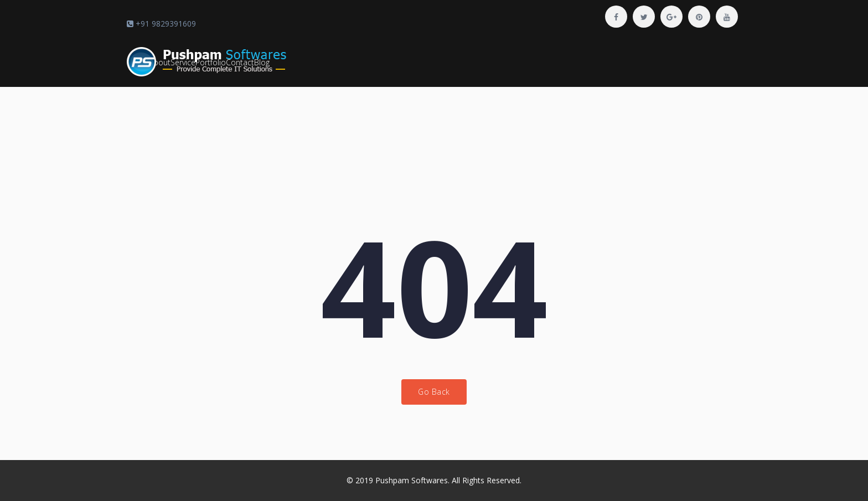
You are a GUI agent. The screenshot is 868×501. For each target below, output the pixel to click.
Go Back (434, 392)
